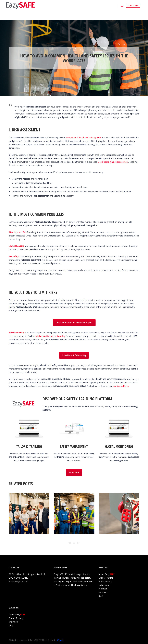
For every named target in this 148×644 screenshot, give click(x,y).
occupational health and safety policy (83, 138)
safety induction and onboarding (50, 336)
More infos (74, 473)
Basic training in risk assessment (113, 162)
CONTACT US (133, 6)
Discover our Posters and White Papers (74, 323)
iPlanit (60, 640)
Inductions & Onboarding (74, 355)
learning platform (121, 386)
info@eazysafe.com (18, 581)
